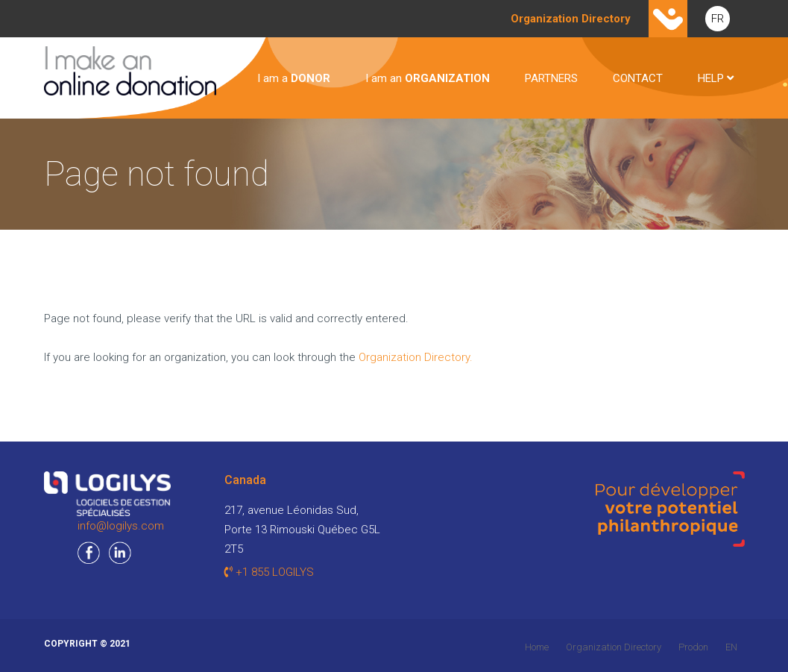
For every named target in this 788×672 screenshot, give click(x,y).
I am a (294, 78)
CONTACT (638, 78)
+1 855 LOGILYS (269, 572)
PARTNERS (551, 78)
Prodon (693, 647)
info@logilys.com (121, 526)
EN (731, 647)
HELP (716, 78)
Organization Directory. (416, 357)
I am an (428, 78)
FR (718, 19)
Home (537, 647)
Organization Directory (614, 647)
